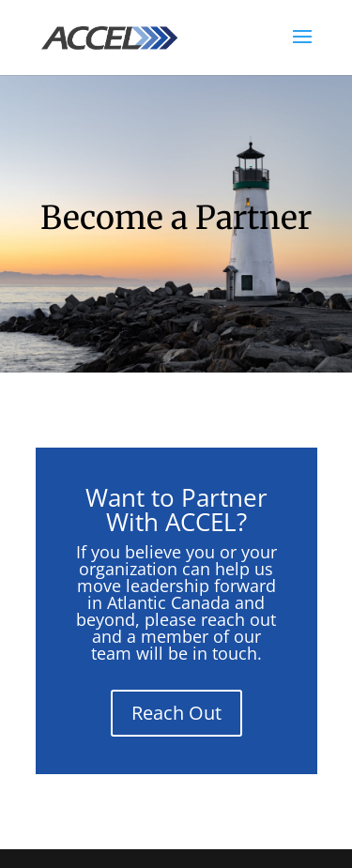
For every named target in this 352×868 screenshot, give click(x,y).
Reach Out (176, 713)
